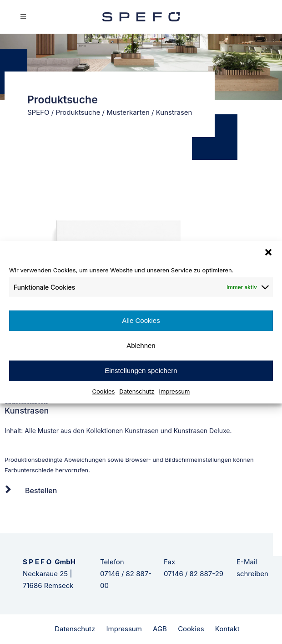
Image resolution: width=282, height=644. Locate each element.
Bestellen (41, 491)
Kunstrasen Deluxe (202, 431)
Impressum (175, 391)
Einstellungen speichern (141, 371)
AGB (160, 629)
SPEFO (38, 112)
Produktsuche (78, 112)
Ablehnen (141, 345)
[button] (268, 252)
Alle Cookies (141, 320)
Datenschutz (137, 391)
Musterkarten (128, 112)
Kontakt (227, 629)
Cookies (104, 391)
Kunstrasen (141, 431)
